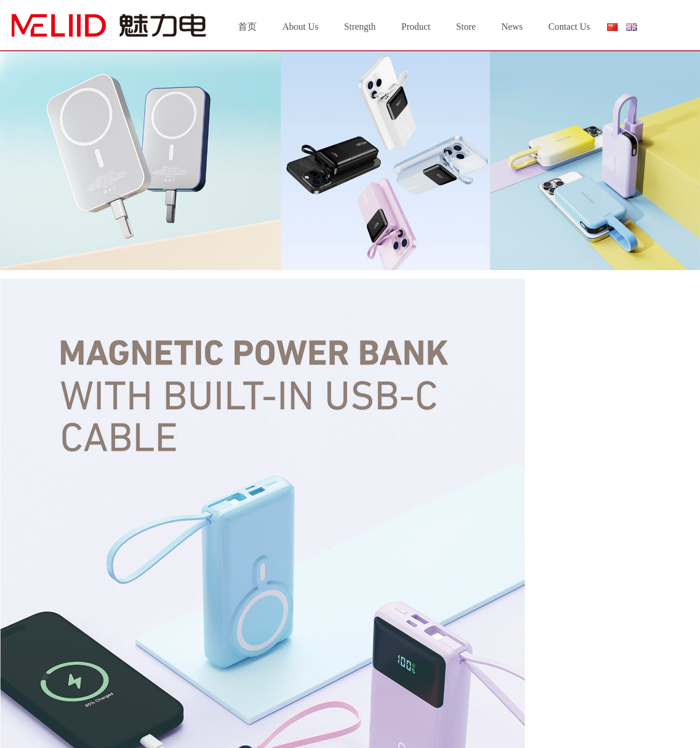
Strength (360, 27)
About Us (300, 27)
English (632, 27)
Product (416, 27)
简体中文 (612, 30)
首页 (247, 27)
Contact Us (569, 27)
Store (466, 27)
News (512, 27)
